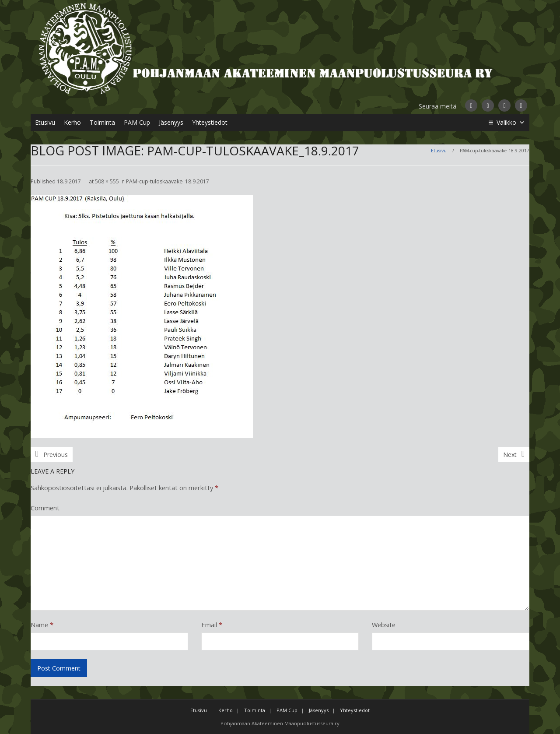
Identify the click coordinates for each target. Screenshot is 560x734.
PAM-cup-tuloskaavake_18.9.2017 (168, 181)
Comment (45, 508)
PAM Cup (137, 122)
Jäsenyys (171, 122)
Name (42, 625)
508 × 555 (107, 181)
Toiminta (102, 122)
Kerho (72, 122)
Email (212, 625)
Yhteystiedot (210, 122)
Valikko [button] (511, 123)
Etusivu (45, 122)
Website (384, 625)
